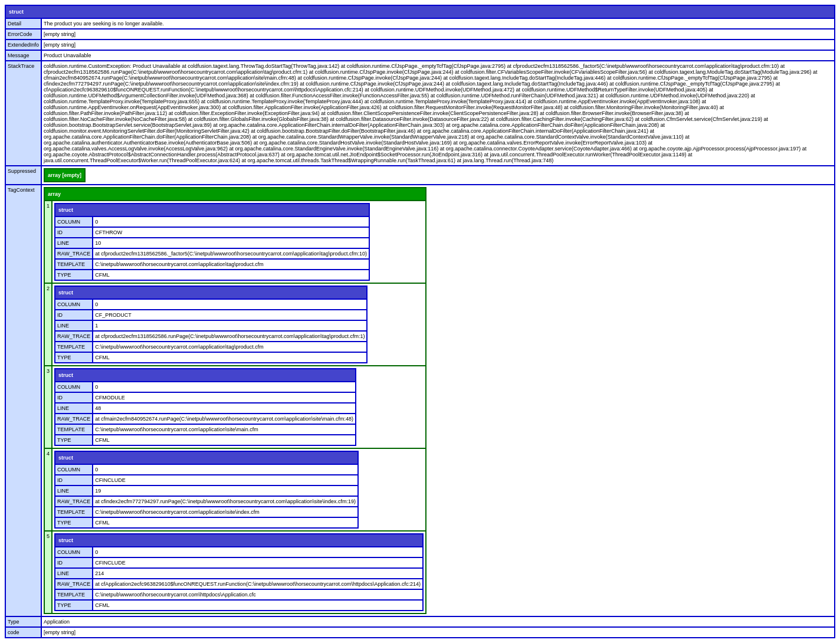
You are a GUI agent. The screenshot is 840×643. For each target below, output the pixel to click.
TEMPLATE (71, 264)
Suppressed (22, 171)
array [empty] (65, 175)
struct (16, 12)
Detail (14, 24)
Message (19, 55)
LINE (63, 243)
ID (60, 232)
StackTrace (21, 66)
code (14, 632)
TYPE (64, 275)
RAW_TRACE (74, 254)
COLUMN (69, 222)
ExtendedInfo (23, 45)
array (54, 194)
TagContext (21, 190)
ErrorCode (20, 34)
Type (14, 622)
